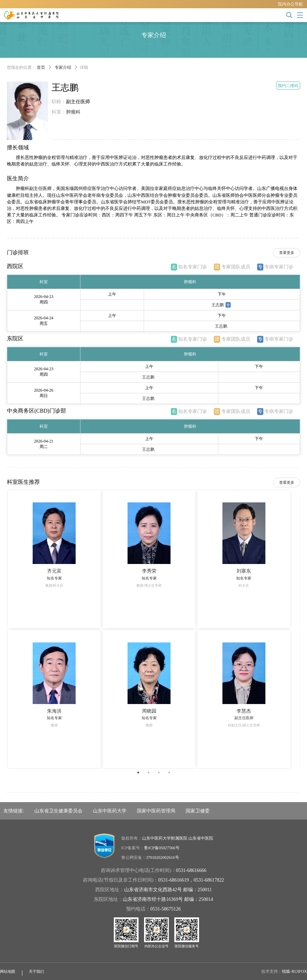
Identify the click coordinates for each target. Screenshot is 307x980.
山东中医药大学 (110, 811)
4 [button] (169, 773)
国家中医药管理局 (156, 811)
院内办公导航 (290, 4)
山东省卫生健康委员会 (58, 811)
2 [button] (149, 773)
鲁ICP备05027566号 (162, 848)
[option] (153, 629)
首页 (41, 67)
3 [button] (159, 773)
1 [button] (138, 773)
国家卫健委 (198, 811)
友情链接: (14, 811)
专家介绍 (63, 67)
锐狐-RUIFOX (294, 971)
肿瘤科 (73, 112)
